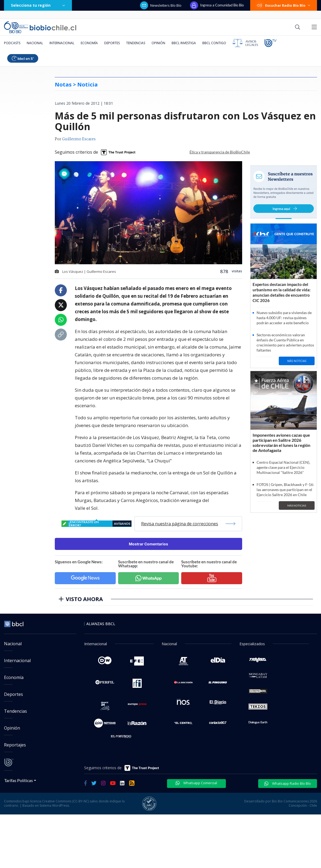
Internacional (62, 43)
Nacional (35, 43)
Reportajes (15, 745)
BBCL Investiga (184, 43)
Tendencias (136, 43)
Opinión (158, 43)
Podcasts (12, 43)
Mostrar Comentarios (148, 544)
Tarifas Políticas (19, 780)
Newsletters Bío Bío (161, 5)
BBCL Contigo (214, 43)
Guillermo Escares (79, 139)
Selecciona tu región (38, 5)
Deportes (112, 43)
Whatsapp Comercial (196, 783)
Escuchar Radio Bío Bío (284, 5)
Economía (89, 43)
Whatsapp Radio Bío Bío (288, 783)
